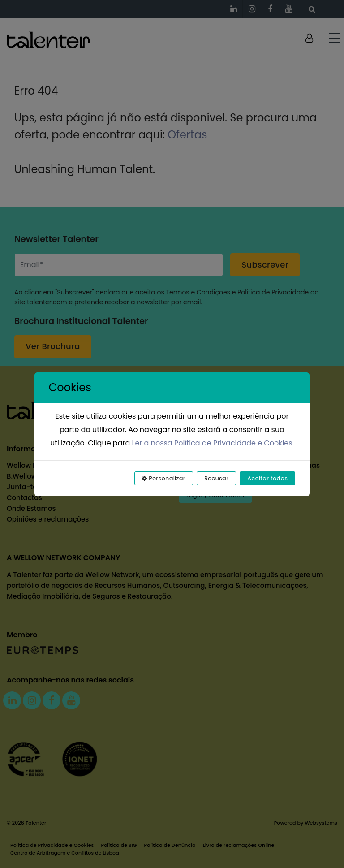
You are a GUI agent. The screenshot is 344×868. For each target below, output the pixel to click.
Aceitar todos (267, 478)
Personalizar (164, 478)
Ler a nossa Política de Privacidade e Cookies (212, 443)
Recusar (216, 478)
